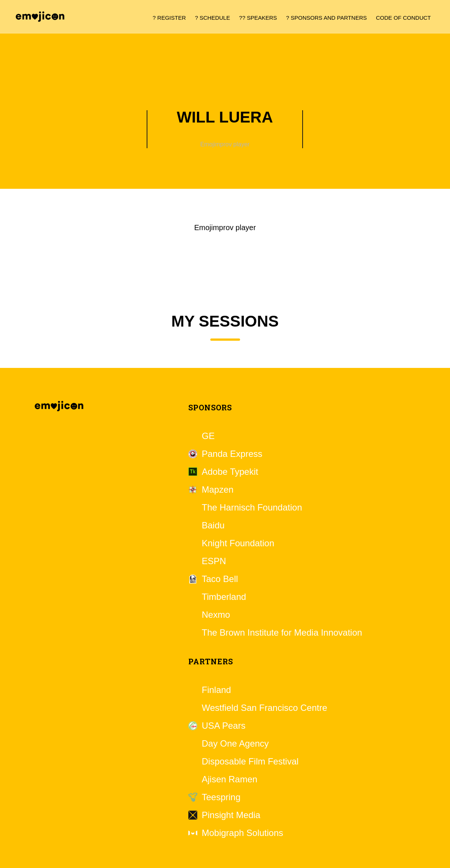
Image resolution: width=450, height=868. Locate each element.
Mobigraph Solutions (242, 833)
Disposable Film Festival (250, 762)
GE (208, 436)
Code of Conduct (403, 18)
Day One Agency (235, 744)
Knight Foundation (238, 543)
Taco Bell (220, 579)
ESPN (214, 561)
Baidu (213, 525)
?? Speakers (258, 18)
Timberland (224, 597)
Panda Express (232, 454)
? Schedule (213, 18)
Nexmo (216, 615)
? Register (169, 18)
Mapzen (218, 490)
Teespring (221, 797)
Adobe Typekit (230, 472)
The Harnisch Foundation (252, 508)
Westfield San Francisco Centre (264, 708)
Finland (216, 690)
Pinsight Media (231, 815)
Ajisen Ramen (229, 779)
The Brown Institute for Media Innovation (282, 633)
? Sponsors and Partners (327, 18)
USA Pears (224, 726)
